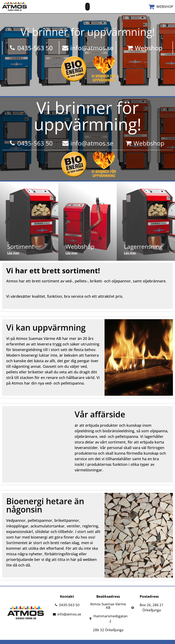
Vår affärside (100, 414)
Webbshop (80, 246)
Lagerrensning (143, 246)
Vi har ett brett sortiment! (53, 271)
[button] (88, 7)
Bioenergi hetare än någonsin (45, 505)
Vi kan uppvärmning (46, 327)
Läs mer (13, 253)
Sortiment (21, 246)
